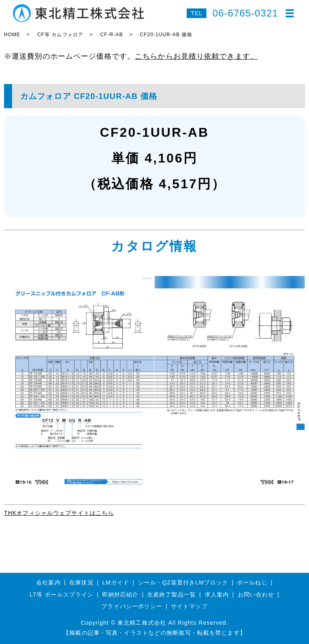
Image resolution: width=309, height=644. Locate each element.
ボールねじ (252, 582)
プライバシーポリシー (132, 606)
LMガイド (116, 582)
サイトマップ (189, 606)
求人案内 (217, 595)
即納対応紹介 (121, 595)
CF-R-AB (112, 35)
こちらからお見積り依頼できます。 (196, 56)
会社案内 (48, 582)
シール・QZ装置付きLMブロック (183, 582)
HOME (12, 35)
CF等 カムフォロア (60, 35)
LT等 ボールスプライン (62, 595)
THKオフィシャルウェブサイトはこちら (59, 513)
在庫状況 (81, 582)
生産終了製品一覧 (172, 595)
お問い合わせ (256, 595)
